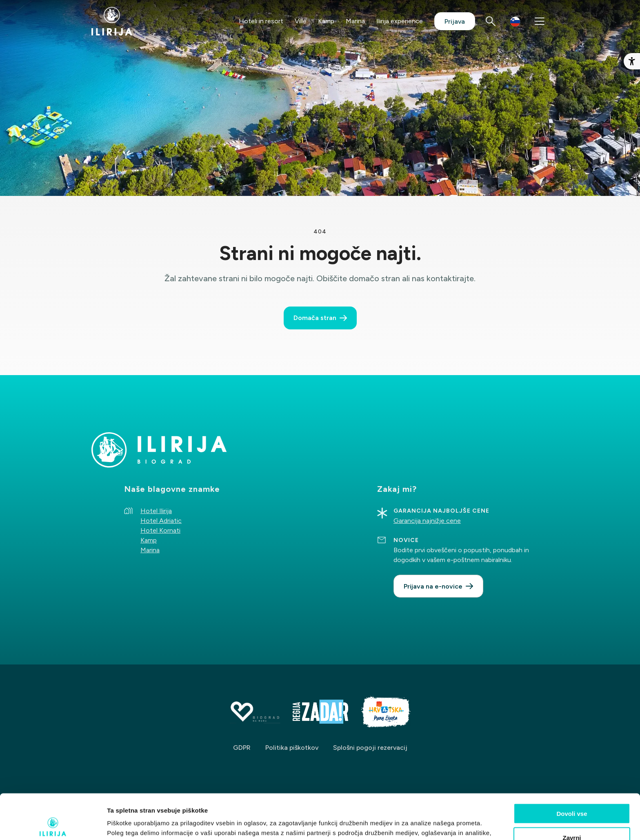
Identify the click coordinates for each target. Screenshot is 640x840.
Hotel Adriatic (161, 521)
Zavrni (572, 792)
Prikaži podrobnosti (426, 824)
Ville (301, 21)
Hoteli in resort (261, 21)
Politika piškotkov (292, 748)
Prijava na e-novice (433, 586)
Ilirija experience (400, 21)
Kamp (326, 21)
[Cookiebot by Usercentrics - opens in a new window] (53, 824)
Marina (355, 21)
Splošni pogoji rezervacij (370, 748)
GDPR (242, 748)
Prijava (455, 21)
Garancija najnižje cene (427, 521)
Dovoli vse (572, 768)
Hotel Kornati (160, 530)
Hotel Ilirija (156, 511)
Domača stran (315, 318)
